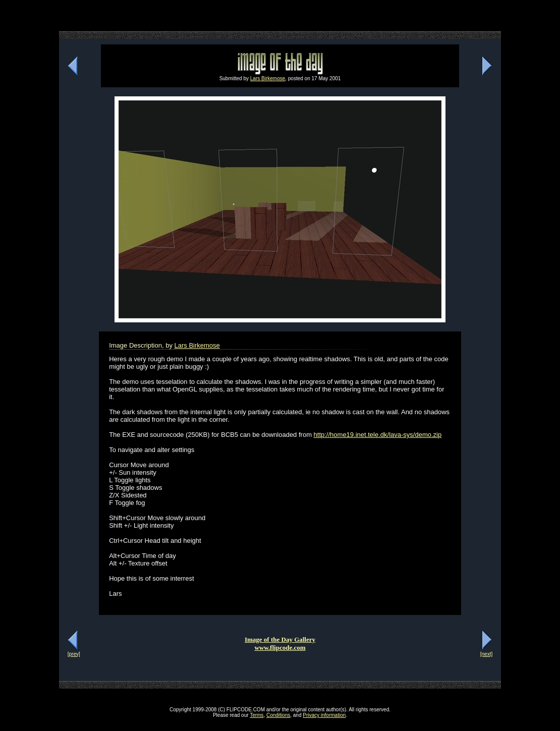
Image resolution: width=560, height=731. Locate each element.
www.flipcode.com (280, 648)
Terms (257, 715)
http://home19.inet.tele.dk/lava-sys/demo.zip (378, 435)
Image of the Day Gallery (280, 639)
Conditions (278, 715)
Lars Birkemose (268, 78)
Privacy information (324, 715)
